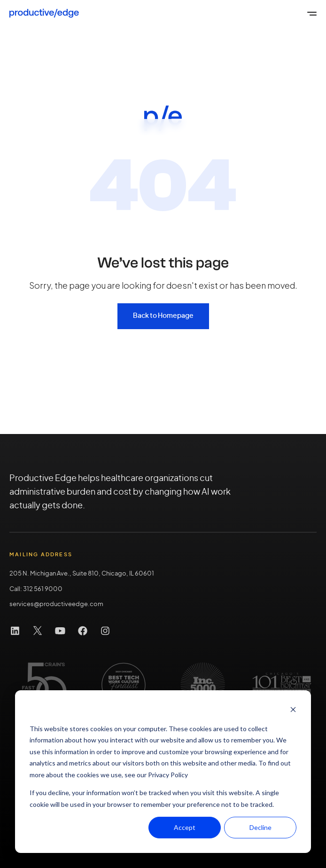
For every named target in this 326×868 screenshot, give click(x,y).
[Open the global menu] (312, 13)
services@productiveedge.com (56, 604)
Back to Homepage (163, 316)
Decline (260, 827)
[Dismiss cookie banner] (293, 711)
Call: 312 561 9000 (36, 589)
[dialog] (163, 772)
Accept (185, 827)
